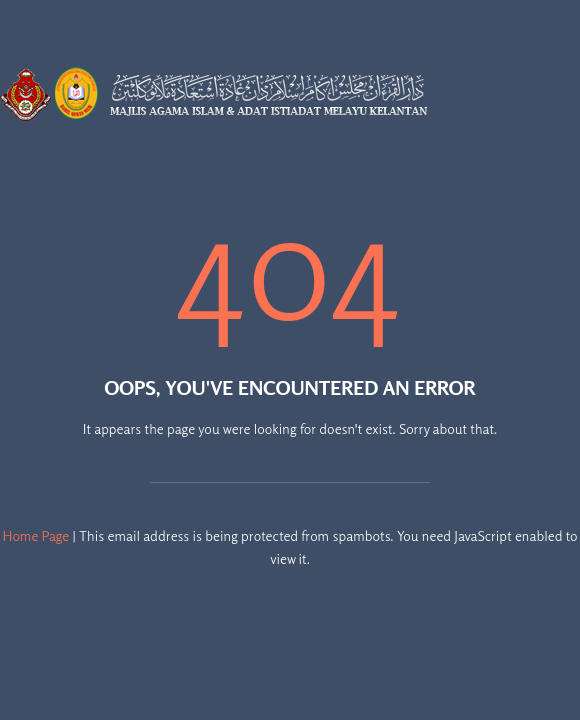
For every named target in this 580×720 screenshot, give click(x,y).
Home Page (36, 535)
